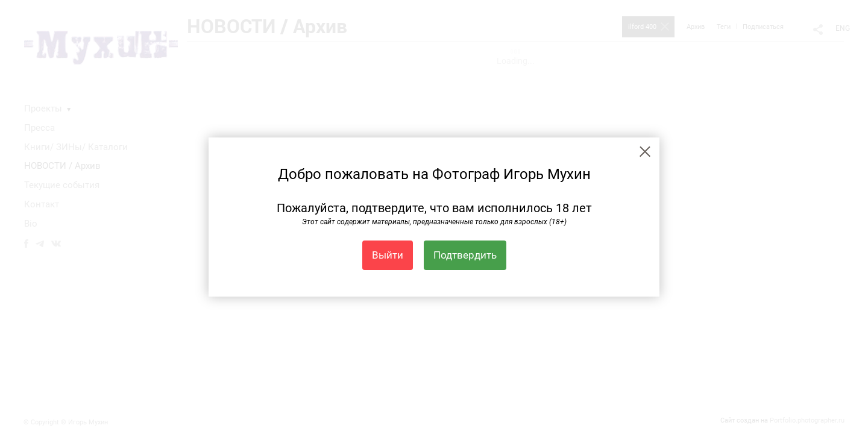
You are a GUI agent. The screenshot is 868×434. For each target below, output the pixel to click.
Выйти (388, 255)
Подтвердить (465, 255)
